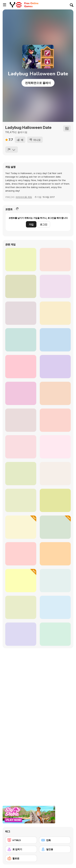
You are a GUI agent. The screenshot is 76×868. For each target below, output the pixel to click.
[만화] (55, 840)
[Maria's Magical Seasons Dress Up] (21, 474)
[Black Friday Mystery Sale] (21, 581)
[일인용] (55, 849)
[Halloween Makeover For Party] (55, 260)
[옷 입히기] (21, 849)
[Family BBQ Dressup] (21, 260)
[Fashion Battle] (21, 286)
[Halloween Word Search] (55, 447)
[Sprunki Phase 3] (21, 634)
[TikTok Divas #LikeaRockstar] (55, 367)
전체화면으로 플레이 (38, 83)
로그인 (44, 224)
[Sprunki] (55, 474)
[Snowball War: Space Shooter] (21, 367)
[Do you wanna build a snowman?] (55, 286)
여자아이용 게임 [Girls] (24, 197)
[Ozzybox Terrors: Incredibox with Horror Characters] (55, 420)
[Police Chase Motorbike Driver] (55, 340)
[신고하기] (12, 150)
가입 (31, 224)
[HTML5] (21, 840)
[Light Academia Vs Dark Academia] (21, 447)
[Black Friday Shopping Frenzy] (55, 607)
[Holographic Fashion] (21, 340)
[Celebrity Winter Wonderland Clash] (55, 581)
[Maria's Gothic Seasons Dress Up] (21, 420)
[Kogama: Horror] (55, 393)
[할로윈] (21, 858)
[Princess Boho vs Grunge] (21, 313)
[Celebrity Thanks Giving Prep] (21, 527)
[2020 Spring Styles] (55, 313)
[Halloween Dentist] (55, 500)
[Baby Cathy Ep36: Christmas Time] (21, 393)
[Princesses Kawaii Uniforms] (55, 634)
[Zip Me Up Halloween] (21, 607)
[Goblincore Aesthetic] (21, 554)
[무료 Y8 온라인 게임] (16, 5)
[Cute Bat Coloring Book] (55, 554)
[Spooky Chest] (55, 527)
